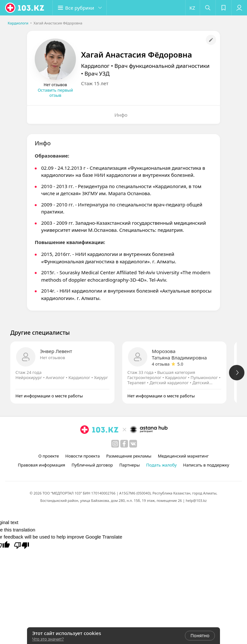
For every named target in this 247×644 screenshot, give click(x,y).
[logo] (25, 8)
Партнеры (130, 465)
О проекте (49, 456)
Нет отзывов (52, 358)
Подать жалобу (162, 465)
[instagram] (115, 444)
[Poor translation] (22, 545)
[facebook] (124, 444)
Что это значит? (48, 639)
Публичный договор (92, 465)
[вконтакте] (133, 444)
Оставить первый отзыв (55, 93)
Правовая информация (41, 465)
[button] (80, 8)
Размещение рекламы (129, 456)
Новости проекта (82, 456)
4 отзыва (161, 364)
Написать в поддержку (206, 465)
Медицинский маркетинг (183, 456)
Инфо (121, 115)
